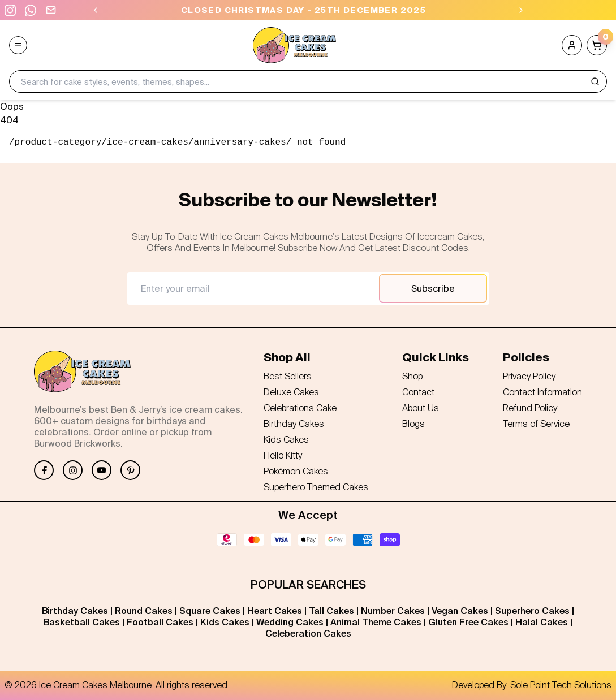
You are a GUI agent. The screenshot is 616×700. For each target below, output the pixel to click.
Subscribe (433, 288)
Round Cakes (144, 611)
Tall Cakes (331, 611)
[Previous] (96, 10)
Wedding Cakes (290, 622)
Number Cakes (393, 611)
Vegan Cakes (460, 611)
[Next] (521, 10)
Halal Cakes (542, 622)
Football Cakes (160, 622)
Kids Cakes (225, 622)
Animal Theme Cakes (376, 622)
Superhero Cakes (532, 611)
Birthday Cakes (75, 611)
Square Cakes (210, 611)
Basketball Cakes (82, 622)
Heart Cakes (275, 611)
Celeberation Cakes (308, 633)
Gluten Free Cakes (468, 622)
